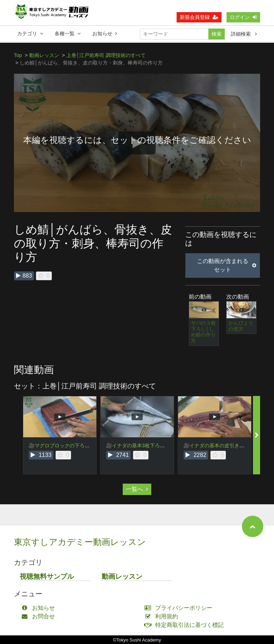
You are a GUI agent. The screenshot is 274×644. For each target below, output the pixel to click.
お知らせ (105, 35)
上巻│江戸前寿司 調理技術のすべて (106, 55)
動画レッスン (44, 55)
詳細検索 (244, 36)
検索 (217, 36)
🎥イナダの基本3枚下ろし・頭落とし (148, 445)
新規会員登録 (199, 19)
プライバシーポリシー (180, 608)
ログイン (243, 19)
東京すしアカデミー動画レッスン (80, 542)
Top (18, 55)
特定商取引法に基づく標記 (186, 625)
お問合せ (40, 616)
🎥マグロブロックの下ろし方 (62, 445)
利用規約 (163, 616)
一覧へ (137, 489)
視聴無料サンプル (47, 576)
